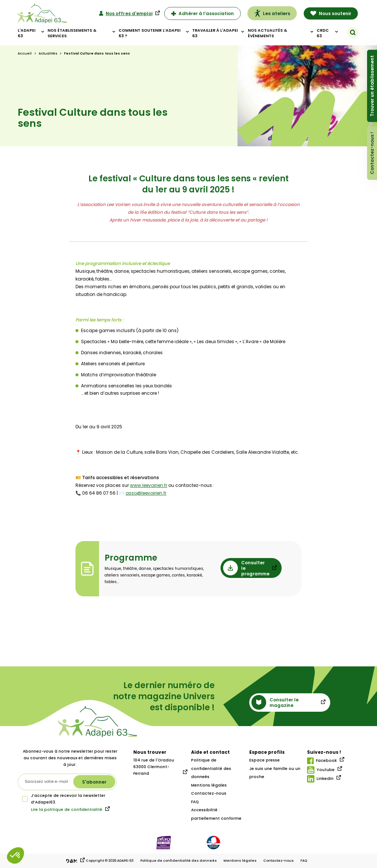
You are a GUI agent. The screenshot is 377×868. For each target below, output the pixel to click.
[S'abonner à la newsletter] (94, 782)
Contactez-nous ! (372, 153)
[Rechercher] (353, 32)
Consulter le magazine (275, 702)
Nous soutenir (331, 13)
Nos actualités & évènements (267, 33)
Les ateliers (272, 13)
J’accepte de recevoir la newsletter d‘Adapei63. (64, 799)
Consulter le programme (246, 568)
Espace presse (265, 760)
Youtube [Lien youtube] (321, 770)
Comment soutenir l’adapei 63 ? (149, 33)
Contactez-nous (209, 793)
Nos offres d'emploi (126, 13)
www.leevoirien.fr (149, 485)
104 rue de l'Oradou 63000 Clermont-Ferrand (154, 767)
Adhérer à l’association (203, 13)
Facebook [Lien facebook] (322, 761)
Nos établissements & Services (72, 33)
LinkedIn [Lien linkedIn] (320, 779)
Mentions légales (209, 785)
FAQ (195, 802)
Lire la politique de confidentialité (67, 810)
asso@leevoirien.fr (146, 493)
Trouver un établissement (372, 86)
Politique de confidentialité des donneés (211, 768)
